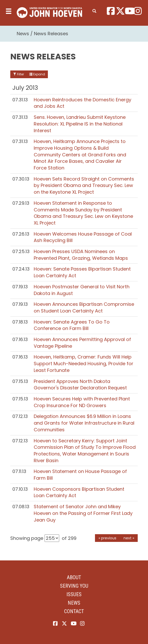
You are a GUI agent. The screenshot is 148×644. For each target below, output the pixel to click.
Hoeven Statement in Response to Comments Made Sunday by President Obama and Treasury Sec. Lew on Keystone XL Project (83, 213)
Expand (37, 74)
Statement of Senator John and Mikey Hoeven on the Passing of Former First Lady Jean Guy (83, 513)
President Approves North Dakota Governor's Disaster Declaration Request (80, 385)
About (74, 577)
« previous (107, 538)
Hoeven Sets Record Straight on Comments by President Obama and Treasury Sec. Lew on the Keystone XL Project (84, 185)
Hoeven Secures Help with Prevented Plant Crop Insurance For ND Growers (82, 402)
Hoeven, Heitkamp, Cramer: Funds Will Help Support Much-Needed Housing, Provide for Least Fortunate (84, 363)
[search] (94, 10)
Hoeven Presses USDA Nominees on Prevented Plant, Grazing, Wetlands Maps (81, 255)
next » (129, 538)
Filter (19, 74)
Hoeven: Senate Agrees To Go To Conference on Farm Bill (72, 325)
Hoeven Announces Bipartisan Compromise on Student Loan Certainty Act (84, 307)
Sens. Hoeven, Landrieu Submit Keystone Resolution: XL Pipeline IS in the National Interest (80, 124)
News (23, 34)
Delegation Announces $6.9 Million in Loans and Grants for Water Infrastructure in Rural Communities (84, 423)
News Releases (51, 34)
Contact (74, 611)
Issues (74, 594)
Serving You (74, 586)
